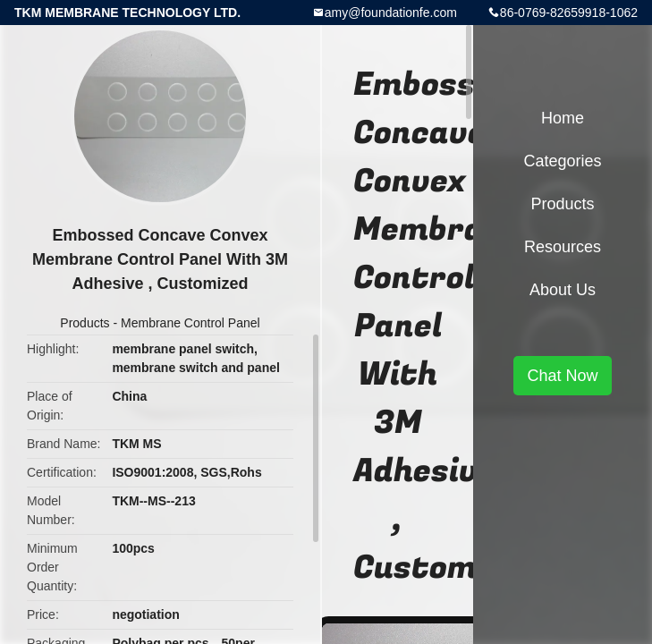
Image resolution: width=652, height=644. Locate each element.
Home (563, 118)
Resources (563, 247)
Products (85, 323)
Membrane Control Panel (191, 323)
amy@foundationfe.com (391, 13)
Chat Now (562, 376)
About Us (563, 290)
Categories (562, 161)
